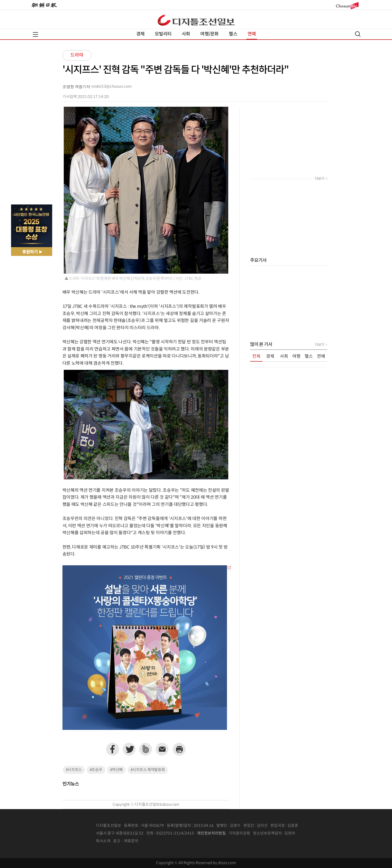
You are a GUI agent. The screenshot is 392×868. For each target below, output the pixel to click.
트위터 (129, 749)
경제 (140, 34)
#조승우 (96, 770)
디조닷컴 (196, 20)
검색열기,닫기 (358, 34)
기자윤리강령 (239, 833)
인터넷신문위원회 (312, 834)
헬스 (233, 34)
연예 (252, 34)
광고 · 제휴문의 (126, 841)
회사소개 (103, 841)
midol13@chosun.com (111, 87)
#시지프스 (74, 770)
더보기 (320, 179)
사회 (186, 34)
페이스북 (113, 749)
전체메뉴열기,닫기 (35, 34)
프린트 (179, 749)
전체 (256, 356)
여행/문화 (209, 34)
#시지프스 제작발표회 (148, 770)
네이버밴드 (145, 749)
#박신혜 (116, 770)
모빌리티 (163, 34)
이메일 (162, 749)
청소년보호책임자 (267, 833)
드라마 (77, 55)
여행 (296, 356)
